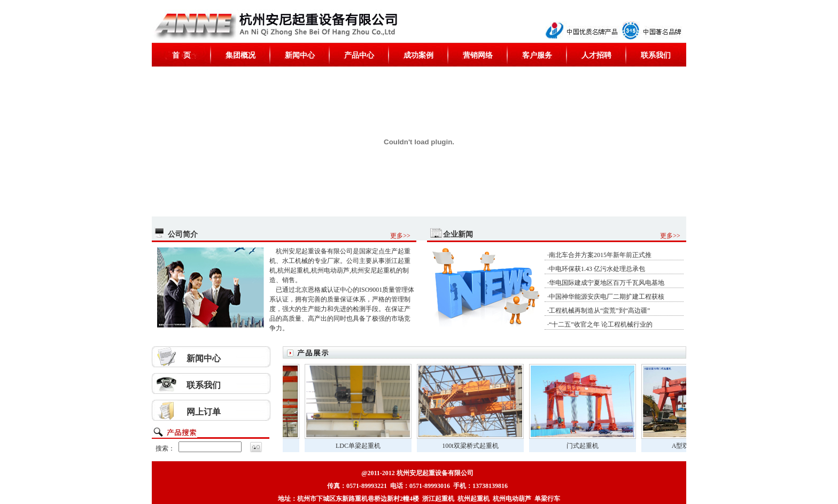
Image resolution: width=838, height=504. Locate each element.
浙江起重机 (438, 499)
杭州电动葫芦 (512, 499)
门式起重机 (589, 446)
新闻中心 (300, 55)
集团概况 (240, 55)
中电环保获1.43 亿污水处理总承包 (597, 269)
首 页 (181, 55)
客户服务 (537, 55)
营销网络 (478, 55)
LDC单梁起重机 (364, 446)
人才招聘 (596, 55)
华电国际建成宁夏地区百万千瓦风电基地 (607, 283)
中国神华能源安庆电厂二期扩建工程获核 (607, 297)
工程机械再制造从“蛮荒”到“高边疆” (599, 311)
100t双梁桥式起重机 (476, 446)
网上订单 (204, 412)
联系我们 (656, 55)
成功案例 (418, 55)
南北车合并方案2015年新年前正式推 (600, 255)
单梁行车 (547, 499)
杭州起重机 (474, 499)
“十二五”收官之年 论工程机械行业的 (601, 324)
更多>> (400, 236)
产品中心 (359, 55)
